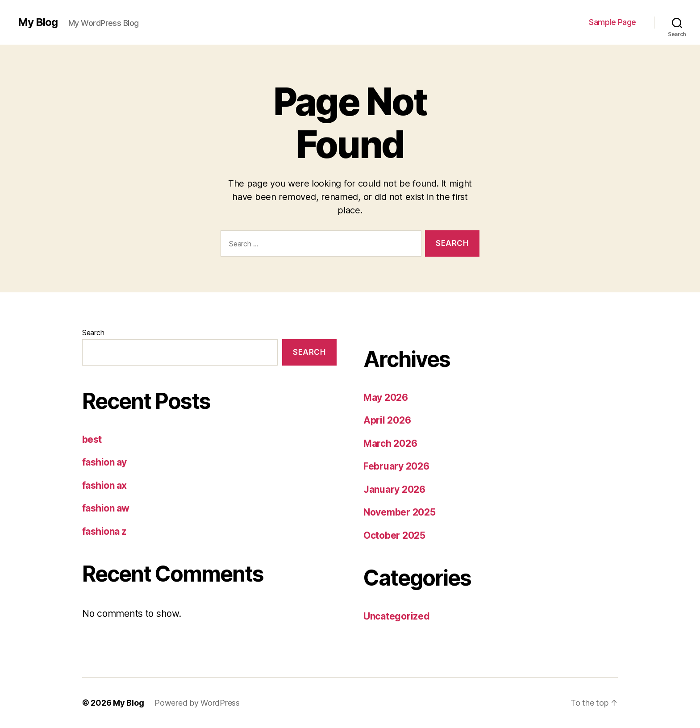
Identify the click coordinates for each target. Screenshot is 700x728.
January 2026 (394, 489)
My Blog (38, 22)
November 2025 (400, 512)
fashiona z (104, 531)
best (92, 439)
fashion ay (104, 462)
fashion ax (104, 485)
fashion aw (106, 508)
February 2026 (396, 466)
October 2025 (394, 535)
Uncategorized (397, 616)
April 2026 (387, 420)
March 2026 (390, 443)
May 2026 (386, 397)
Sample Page (612, 22)
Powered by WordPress (197, 703)
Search (93, 333)
